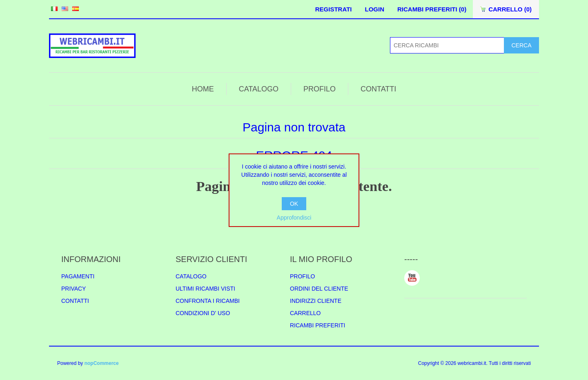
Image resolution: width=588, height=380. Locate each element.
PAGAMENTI (78, 276)
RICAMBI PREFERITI (317, 325)
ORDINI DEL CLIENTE (319, 289)
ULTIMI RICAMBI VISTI (205, 289)
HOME (203, 89)
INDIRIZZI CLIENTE (316, 301)
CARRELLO (305, 313)
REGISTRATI (334, 9)
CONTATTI (378, 89)
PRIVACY (73, 289)
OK (294, 204)
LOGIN (374, 9)
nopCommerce (102, 363)
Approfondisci (294, 218)
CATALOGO (259, 89)
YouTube (412, 278)
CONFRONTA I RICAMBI (208, 301)
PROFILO (320, 89)
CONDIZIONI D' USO (203, 313)
